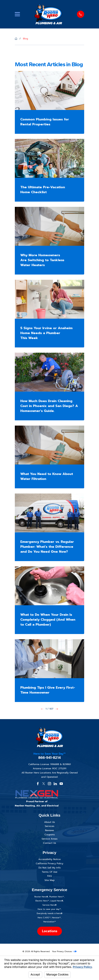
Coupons (50, 835)
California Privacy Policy (49, 864)
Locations (50, 931)
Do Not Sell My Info (50, 868)
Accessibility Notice (49, 859)
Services (49, 826)
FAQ (49, 876)
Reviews (49, 830)
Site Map (49, 880)
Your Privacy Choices (64, 951)
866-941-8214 (49, 758)
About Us (49, 822)
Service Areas (49, 839)
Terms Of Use (49, 872)
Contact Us (49, 843)
